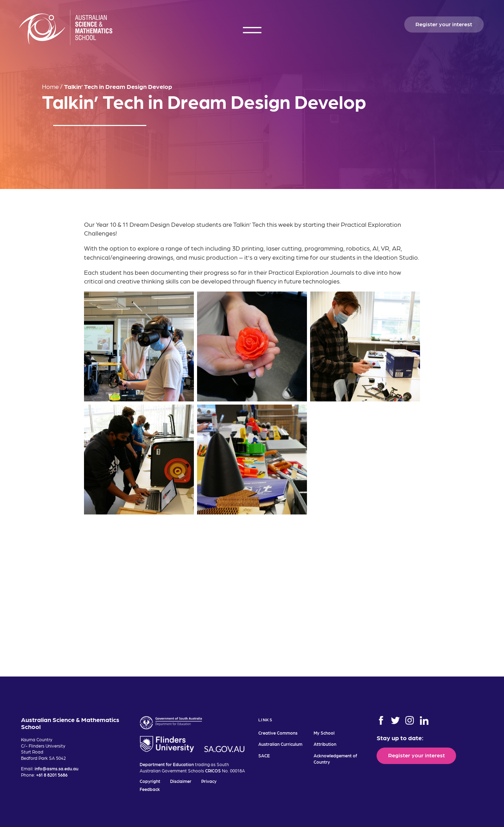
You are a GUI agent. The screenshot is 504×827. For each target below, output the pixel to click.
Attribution (325, 744)
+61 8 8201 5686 (52, 775)
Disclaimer (181, 781)
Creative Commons (278, 733)
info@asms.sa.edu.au (57, 768)
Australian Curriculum (280, 744)
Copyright (150, 781)
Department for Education (167, 764)
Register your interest (444, 24)
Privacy (209, 781)
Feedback (150, 789)
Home (50, 86)
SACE (264, 755)
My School (324, 733)
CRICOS (213, 770)
